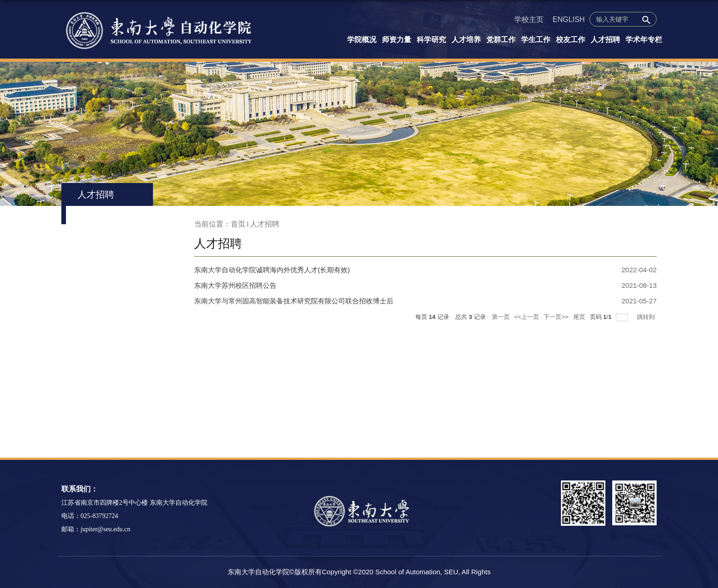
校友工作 (571, 40)
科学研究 (431, 40)
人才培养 (466, 40)
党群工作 (501, 40)
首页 (238, 224)
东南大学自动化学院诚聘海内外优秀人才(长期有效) (272, 270)
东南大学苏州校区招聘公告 (235, 285)
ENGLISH (569, 19)
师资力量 (397, 40)
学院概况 (362, 40)
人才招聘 (605, 40)
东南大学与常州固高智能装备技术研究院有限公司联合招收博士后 (294, 301)
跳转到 (647, 317)
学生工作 (536, 40)
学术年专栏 (644, 40)
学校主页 (529, 19)
